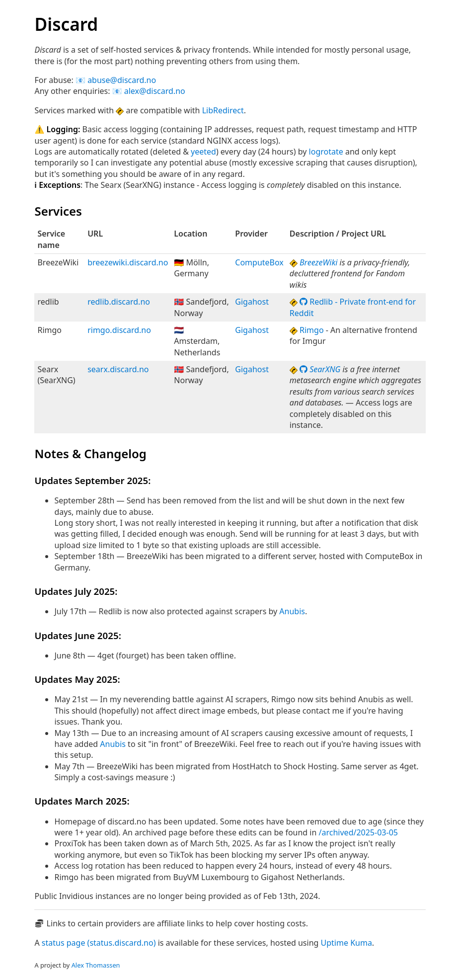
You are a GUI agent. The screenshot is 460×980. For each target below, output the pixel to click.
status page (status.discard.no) (99, 943)
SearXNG (320, 369)
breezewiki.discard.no (128, 262)
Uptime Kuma (346, 943)
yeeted (203, 152)
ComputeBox (259, 262)
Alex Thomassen (96, 965)
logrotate (326, 152)
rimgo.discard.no (119, 330)
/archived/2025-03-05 (358, 832)
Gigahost (252, 302)
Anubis (292, 611)
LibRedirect (223, 110)
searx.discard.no (118, 369)
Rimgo (312, 330)
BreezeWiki (318, 262)
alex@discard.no (155, 91)
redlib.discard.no (119, 302)
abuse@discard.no (122, 80)
